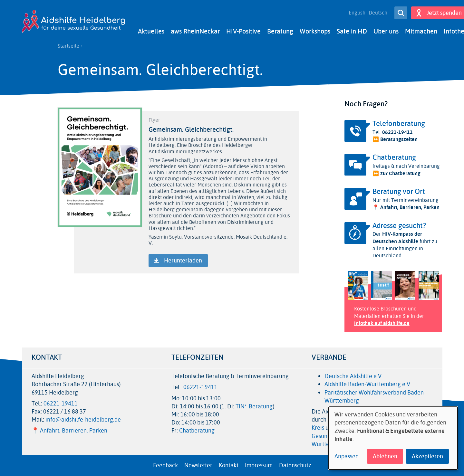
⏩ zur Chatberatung (396, 173)
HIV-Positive (243, 31)
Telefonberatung (399, 124)
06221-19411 (397, 132)
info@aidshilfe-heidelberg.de (83, 420)
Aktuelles (151, 31)
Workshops (315, 31)
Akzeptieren (427, 456)
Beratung (280, 31)
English (357, 13)
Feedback (165, 465)
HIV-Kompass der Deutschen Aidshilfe (397, 238)
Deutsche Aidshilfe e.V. (354, 376)
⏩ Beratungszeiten (395, 139)
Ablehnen (385, 456)
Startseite (68, 46)
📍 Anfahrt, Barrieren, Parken (406, 207)
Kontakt (229, 465)
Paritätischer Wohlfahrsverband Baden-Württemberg (375, 397)
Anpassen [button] (347, 457)
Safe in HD (352, 31)
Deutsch (378, 13)
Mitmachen (421, 31)
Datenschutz (295, 465)
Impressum (259, 465)
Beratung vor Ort (399, 192)
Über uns (386, 31)
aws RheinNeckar (195, 31)
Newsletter (198, 465)
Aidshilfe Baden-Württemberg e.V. (368, 384)
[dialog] (393, 438)
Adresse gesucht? (399, 226)
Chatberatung (394, 157)
